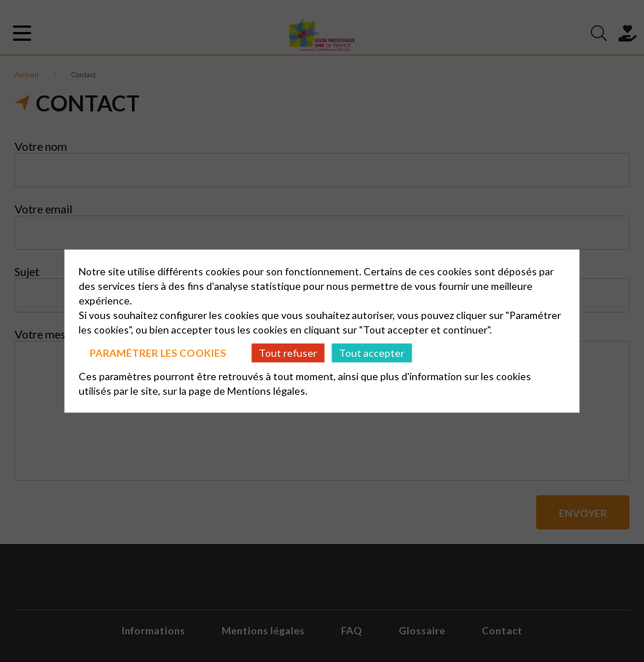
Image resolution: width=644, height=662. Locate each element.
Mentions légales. (267, 391)
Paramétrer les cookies (158, 352)
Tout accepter (372, 352)
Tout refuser (288, 352)
